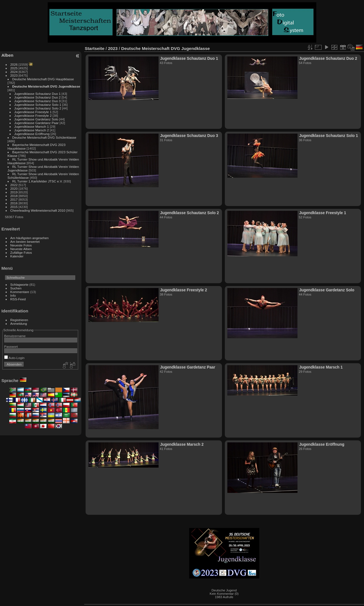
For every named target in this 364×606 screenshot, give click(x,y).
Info (13, 295)
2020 (14, 188)
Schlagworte (20, 284)
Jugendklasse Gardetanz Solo (36, 119)
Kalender (17, 256)
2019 (14, 192)
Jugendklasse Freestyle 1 (33, 112)
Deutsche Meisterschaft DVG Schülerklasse (44, 137)
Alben (7, 55)
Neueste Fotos (21, 245)
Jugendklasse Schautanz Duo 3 (37, 101)
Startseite (95, 48)
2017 (14, 199)
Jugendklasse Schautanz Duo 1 (37, 94)
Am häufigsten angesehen (30, 238)
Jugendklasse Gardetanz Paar (36, 123)
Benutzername (15, 336)
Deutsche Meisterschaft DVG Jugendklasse (46, 86)
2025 (14, 68)
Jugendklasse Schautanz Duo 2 (37, 97)
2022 (14, 185)
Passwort (11, 347)
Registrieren (19, 320)
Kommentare (20, 292)
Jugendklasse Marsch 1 (32, 126)
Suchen (16, 288)
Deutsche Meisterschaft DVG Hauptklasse (43, 79)
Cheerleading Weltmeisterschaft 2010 (38, 210)
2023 (14, 75)
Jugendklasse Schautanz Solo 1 (38, 105)
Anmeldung (19, 323)
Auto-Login (14, 358)
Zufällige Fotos (21, 252)
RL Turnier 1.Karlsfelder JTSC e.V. (38, 181)
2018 (14, 196)
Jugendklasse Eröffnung (32, 134)
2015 (14, 207)
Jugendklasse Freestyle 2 (33, 116)
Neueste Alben (21, 249)
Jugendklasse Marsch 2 (32, 130)
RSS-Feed (18, 299)
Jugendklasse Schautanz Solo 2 (38, 108)
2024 (14, 72)
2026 (14, 64)
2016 (14, 203)
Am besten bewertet (25, 242)
